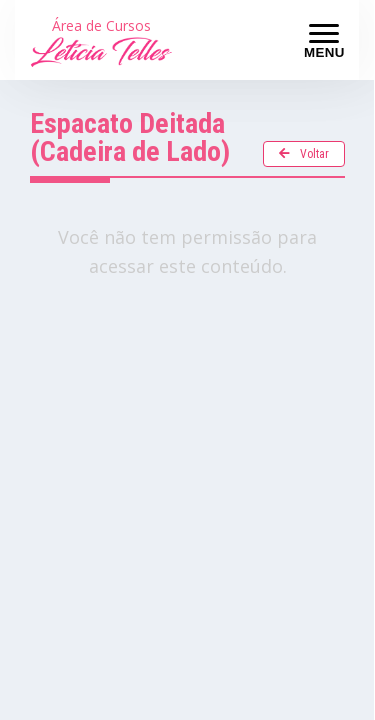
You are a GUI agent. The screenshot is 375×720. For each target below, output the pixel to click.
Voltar (304, 154)
